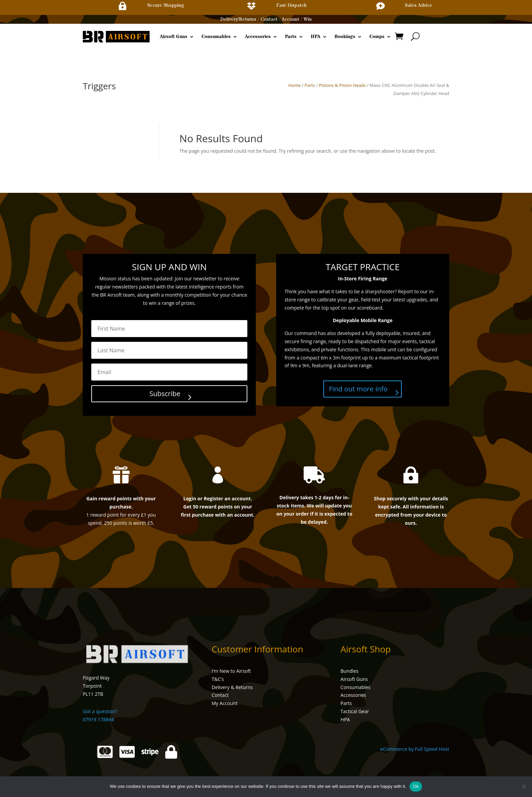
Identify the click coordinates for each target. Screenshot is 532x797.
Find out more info (358, 389)
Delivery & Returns (232, 687)
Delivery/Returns (238, 19)
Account (290, 19)
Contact (269, 19)
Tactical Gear (355, 711)
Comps (377, 37)
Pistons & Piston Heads (342, 85)
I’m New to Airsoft (231, 671)
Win (308, 19)
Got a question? (100, 711)
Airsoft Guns (174, 37)
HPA (316, 37)
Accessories (258, 37)
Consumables (216, 37)
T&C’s (218, 679)
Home (294, 85)
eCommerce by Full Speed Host (415, 749)
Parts (291, 37)
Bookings (345, 37)
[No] (524, 786)
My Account (225, 703)
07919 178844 (98, 719)
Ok (416, 786)
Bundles (350, 671)
